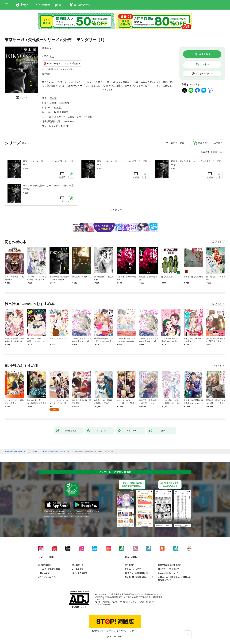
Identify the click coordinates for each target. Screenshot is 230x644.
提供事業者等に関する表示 (170, 565)
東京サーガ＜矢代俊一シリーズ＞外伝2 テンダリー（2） (122, 163)
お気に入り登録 (176, 143)
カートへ (205, 64)
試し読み (24, 98)
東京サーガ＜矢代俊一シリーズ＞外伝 (73, 117)
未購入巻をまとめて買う (210, 143)
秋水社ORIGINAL (61, 103)
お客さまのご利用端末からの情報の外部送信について (174, 579)
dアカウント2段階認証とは (136, 573)
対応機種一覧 (78, 565)
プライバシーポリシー (134, 569)
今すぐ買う (205, 54)
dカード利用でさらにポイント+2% (57, 69)
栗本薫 (46, 48)
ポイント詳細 (71, 63)
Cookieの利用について (168, 573)
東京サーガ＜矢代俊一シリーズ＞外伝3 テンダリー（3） (196, 163)
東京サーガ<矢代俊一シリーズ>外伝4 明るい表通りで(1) (48, 187)
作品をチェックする (204, 74)
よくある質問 (78, 569)
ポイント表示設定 (80, 573)
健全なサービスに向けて (169, 569)
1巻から (206, 152)
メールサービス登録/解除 (49, 569)
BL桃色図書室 (61, 112)
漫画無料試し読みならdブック (16, 451)
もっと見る (217, 242)
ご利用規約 (129, 565)
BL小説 (58, 108)
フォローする (51, 48)
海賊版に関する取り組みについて (139, 577)
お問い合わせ (44, 573)
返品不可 (46, 74)
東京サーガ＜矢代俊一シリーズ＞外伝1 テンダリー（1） (48, 163)
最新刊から (219, 152)
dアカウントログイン (48, 577)
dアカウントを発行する (103, 631)
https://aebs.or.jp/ (104, 604)
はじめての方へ (45, 565)
